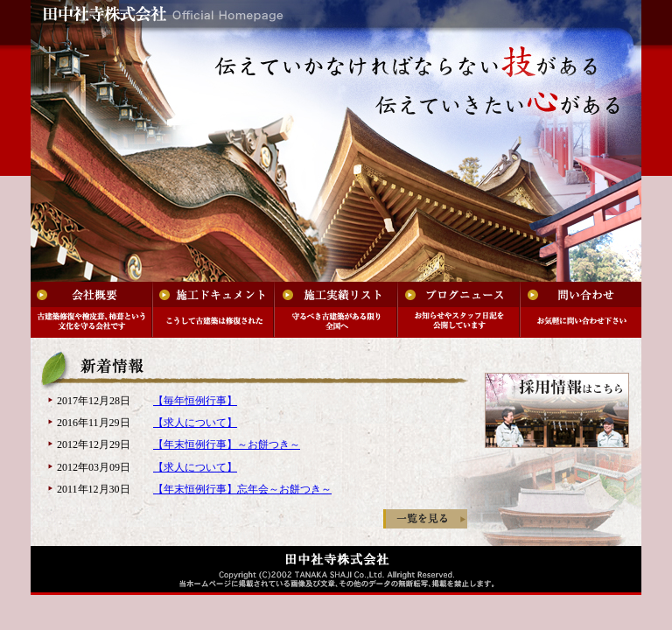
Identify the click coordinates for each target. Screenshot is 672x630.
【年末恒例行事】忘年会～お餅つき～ (242, 489)
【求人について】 (195, 423)
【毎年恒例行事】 (195, 401)
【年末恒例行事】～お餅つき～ (227, 444)
